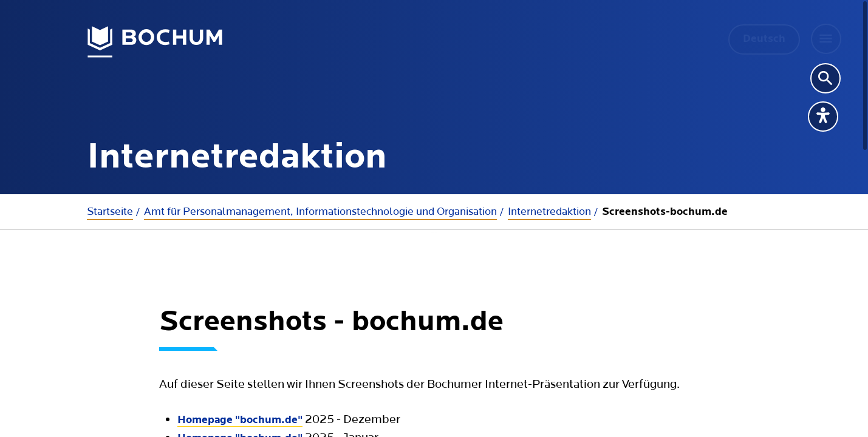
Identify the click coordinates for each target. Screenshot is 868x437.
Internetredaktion (549, 212)
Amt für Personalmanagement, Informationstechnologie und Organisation (320, 212)
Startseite (110, 212)
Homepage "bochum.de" (240, 394)
